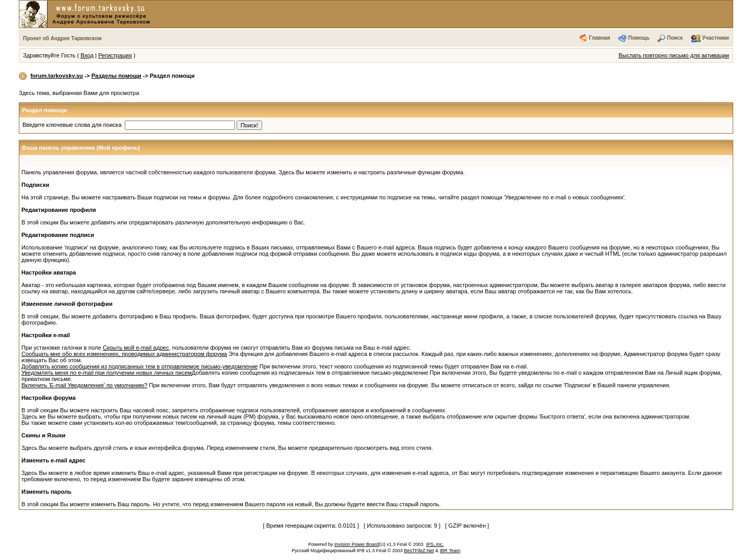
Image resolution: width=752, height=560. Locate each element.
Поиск (675, 38)
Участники (716, 38)
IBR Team (450, 551)
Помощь (639, 38)
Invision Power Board (356, 544)
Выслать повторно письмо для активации (674, 55)
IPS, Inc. (435, 544)
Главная (600, 38)
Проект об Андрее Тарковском (62, 38)
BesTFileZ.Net (419, 551)
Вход (87, 55)
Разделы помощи (116, 76)
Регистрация (115, 55)
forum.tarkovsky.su (57, 76)
